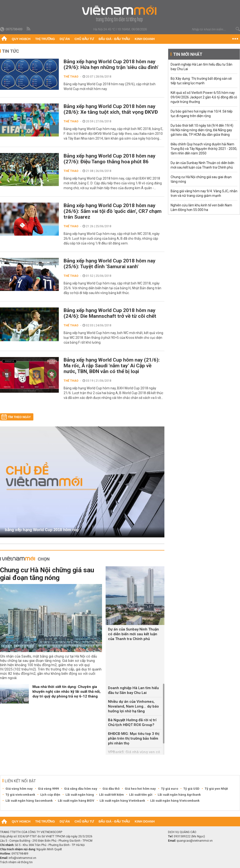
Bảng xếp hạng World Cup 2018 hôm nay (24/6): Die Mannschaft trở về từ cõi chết (110, 313)
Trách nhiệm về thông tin (16, 862)
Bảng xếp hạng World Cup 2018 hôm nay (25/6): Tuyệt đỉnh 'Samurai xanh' (110, 264)
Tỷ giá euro (170, 789)
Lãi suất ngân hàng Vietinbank (122, 801)
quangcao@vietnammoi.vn (195, 841)
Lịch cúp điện (50, 795)
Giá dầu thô (111, 789)
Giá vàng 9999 (48, 789)
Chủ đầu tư (84, 39)
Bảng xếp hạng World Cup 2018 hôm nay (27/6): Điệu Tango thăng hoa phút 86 (110, 159)
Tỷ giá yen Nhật (216, 789)
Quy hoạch (21, 39)
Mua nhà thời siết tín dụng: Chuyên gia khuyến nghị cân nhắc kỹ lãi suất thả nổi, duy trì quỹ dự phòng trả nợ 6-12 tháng (66, 692)
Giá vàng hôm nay (19, 789)
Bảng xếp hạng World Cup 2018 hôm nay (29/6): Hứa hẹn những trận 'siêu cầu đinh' (111, 64)
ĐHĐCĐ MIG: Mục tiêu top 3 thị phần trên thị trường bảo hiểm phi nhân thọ (134, 738)
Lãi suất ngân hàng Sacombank (29, 801)
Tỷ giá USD (191, 789)
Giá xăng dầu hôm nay (81, 789)
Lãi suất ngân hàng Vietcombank (175, 801)
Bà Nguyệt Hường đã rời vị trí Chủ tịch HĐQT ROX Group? (132, 722)
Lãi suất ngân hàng (80, 795)
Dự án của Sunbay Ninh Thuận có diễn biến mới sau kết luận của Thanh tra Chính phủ (133, 634)
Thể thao (71, 77)
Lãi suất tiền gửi (141, 795)
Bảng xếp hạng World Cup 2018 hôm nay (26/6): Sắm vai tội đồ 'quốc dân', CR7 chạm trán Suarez (113, 211)
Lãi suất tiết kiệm (111, 795)
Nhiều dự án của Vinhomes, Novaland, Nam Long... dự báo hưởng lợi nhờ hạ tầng (133, 706)
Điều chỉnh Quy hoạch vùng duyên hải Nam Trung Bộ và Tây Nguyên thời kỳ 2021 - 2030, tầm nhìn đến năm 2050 (204, 149)
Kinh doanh (145, 39)
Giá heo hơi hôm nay (140, 789)
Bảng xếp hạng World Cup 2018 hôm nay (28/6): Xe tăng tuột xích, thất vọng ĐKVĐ (111, 109)
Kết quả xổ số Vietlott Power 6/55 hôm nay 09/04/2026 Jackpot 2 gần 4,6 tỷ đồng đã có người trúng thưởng (204, 97)
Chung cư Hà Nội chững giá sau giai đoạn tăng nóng (47, 574)
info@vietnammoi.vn (22, 858)
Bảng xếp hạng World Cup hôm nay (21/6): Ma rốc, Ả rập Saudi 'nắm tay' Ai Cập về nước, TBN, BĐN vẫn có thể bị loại (112, 366)
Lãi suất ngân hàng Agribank (179, 795)
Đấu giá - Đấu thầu (114, 39)
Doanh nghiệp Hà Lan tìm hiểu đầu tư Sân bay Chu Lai (133, 690)
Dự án (65, 39)
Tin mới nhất (188, 54)
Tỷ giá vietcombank (20, 795)
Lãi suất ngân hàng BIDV (76, 801)
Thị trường (45, 39)
